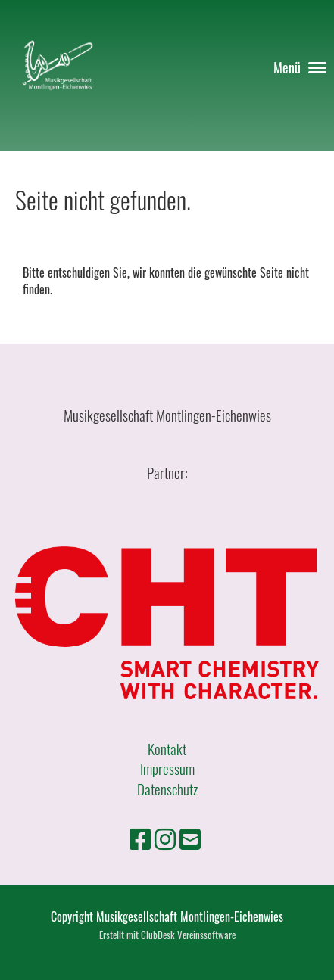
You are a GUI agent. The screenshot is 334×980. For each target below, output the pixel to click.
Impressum (167, 768)
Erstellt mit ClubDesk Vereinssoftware (167, 935)
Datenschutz (167, 789)
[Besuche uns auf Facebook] (140, 837)
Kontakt (167, 748)
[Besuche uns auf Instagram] (165, 837)
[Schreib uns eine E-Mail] (190, 837)
